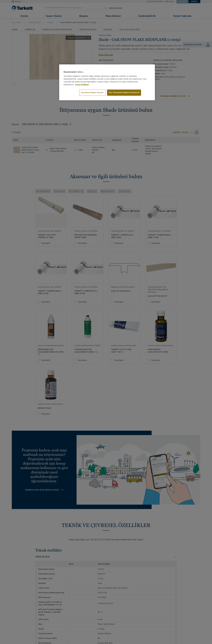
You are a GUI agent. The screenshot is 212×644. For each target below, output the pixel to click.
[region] (107, 82)
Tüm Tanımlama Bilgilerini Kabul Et (124, 92)
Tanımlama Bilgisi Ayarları (92, 92)
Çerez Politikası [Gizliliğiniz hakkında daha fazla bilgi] (82, 85)
